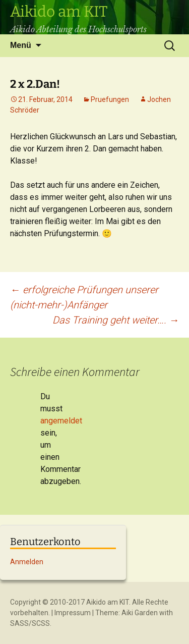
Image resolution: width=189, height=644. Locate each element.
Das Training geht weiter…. (116, 320)
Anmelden (27, 562)
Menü (21, 45)
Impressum (73, 613)
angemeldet (61, 421)
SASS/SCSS (30, 623)
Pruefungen (110, 99)
